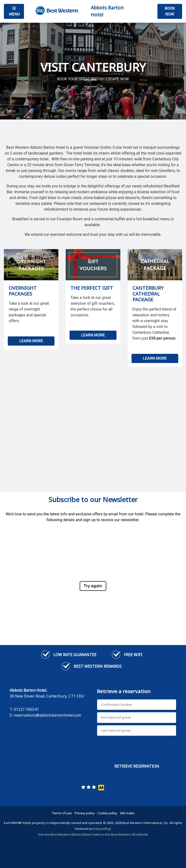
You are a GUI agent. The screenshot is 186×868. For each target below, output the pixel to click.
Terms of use (62, 813)
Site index (127, 813)
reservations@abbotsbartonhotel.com (47, 715)
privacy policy (100, 829)
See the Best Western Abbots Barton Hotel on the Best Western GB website (93, 834)
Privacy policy (85, 813)
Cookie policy (107, 813)
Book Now (170, 11)
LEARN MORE (31, 341)
